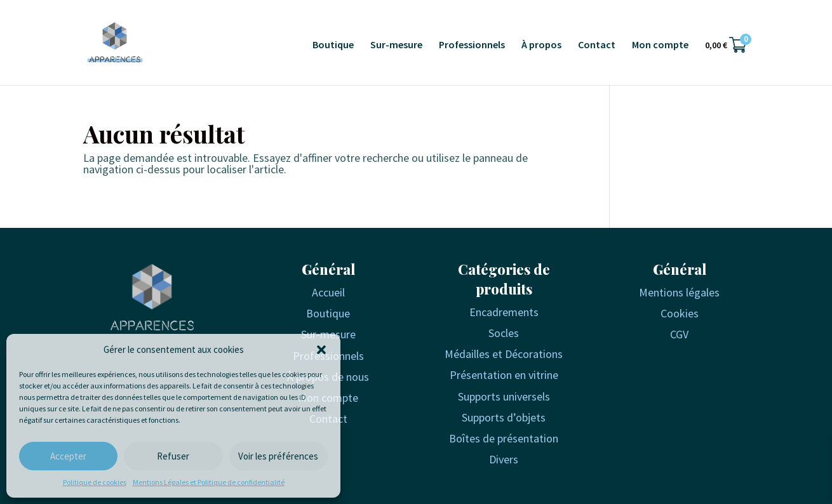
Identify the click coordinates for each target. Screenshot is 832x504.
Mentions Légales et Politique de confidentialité (209, 482)
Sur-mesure (396, 45)
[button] (321, 350)
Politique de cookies (95, 482)
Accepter (68, 456)
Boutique (333, 45)
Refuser (173, 456)
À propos (541, 45)
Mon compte (660, 45)
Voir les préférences (278, 456)
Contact (597, 45)
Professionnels (472, 45)
